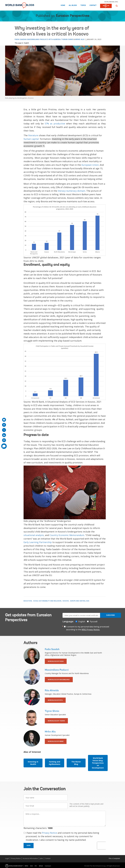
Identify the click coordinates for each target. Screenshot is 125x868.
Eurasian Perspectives (73, 16)
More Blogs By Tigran (56, 721)
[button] (117, 6)
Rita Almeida (55, 39)
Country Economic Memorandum (67, 535)
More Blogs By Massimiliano (59, 680)
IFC (36, 866)
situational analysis (34, 535)
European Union (90, 165)
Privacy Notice (49, 833)
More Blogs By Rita (55, 700)
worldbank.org (111, 2)
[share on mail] (4, 420)
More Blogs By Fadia (56, 661)
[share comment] (4, 446)
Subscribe (111, 615)
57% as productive (55, 124)
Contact (93, 5)
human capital (31, 139)
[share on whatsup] (4, 440)
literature (33, 135)
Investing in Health (33, 763)
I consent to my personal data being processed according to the (88, 628)
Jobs (41, 858)
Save (29, 845)
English (26, 43)
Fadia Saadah (21, 39)
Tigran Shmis (67, 39)
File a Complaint (114, 858)
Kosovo (66, 601)
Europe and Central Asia (80, 601)
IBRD (26, 866)
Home (63, 5)
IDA (31, 866)
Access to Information (30, 858)
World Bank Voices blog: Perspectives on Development (98, 763)
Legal (7, 858)
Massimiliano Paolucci (38, 39)
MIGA (41, 866)
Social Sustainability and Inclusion (47, 601)
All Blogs (73, 5)
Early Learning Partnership (38, 542)
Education (28, 601)
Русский (94, 622)
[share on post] (4, 430)
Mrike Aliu (80, 39)
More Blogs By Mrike (56, 741)
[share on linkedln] (4, 435)
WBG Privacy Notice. (91, 630)
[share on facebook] (4, 425)
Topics (83, 5)
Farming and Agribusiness (55, 763)
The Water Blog (76, 763)
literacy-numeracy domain (71, 191)
